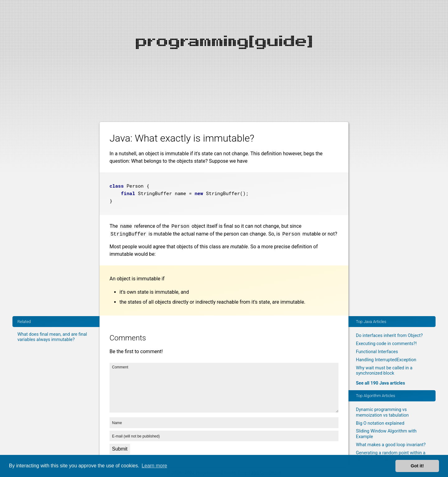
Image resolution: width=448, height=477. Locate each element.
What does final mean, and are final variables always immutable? (52, 337)
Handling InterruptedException (386, 360)
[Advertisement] (224, 44)
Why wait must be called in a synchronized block (384, 371)
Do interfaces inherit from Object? (389, 336)
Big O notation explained (380, 423)
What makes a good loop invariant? (391, 445)
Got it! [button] (417, 466)
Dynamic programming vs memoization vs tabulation (382, 412)
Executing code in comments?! (386, 344)
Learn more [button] (154, 466)
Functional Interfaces (377, 352)
